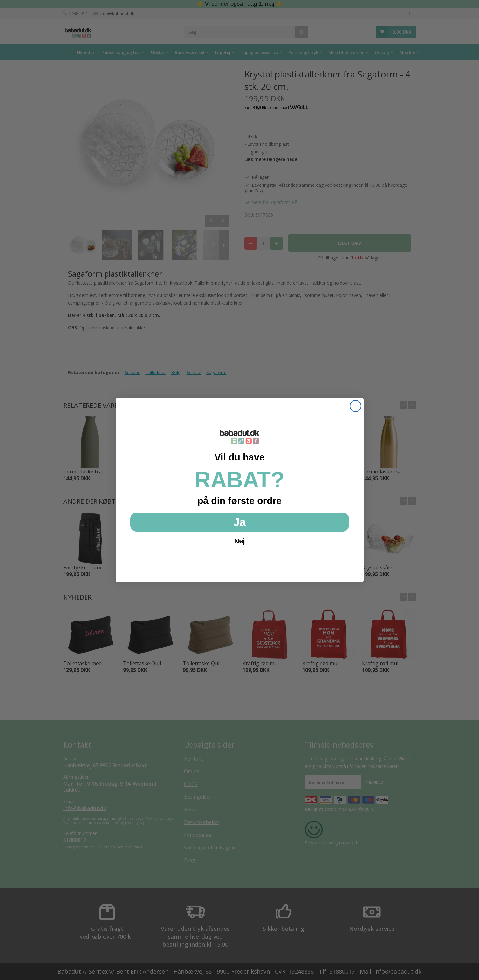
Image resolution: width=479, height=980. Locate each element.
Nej (239, 541)
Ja (240, 522)
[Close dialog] (356, 406)
